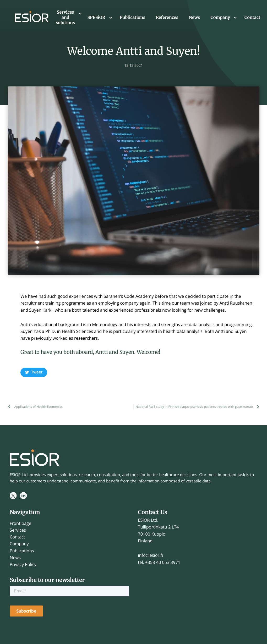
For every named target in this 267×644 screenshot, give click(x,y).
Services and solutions (65, 18)
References (167, 18)
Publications (133, 18)
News (194, 18)
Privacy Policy (23, 564)
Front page (20, 523)
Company (220, 18)
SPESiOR (96, 18)
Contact (252, 18)
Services (18, 530)
